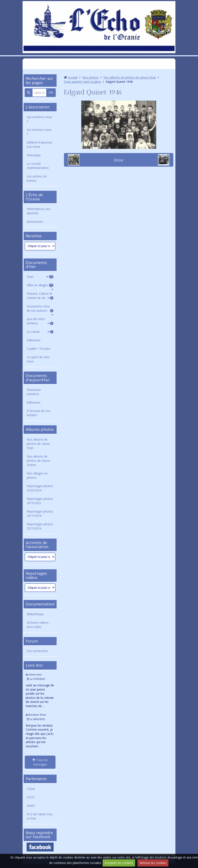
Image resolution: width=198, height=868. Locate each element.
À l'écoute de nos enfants (39, 413)
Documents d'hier (36, 265)
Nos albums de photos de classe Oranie (38, 461)
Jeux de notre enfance (40, 321)
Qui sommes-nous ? (39, 119)
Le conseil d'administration (38, 166)
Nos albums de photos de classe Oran (38, 444)
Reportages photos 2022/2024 (40, 488)
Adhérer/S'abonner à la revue (40, 144)
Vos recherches (37, 651)
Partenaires (36, 779)
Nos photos (90, 77)
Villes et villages (40, 285)
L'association (38, 107)
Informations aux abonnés (39, 211)
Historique (34, 155)
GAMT (31, 806)
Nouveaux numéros (34, 392)
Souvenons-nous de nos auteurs (40, 308)
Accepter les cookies (119, 863)
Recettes (34, 236)
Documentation (40, 604)
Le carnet (40, 332)
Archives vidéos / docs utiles (38, 625)
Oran (40, 277)
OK (51, 93)
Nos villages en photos (37, 475)
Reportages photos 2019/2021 (40, 501)
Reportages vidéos (36, 575)
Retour (119, 160)
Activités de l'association (37, 545)
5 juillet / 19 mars (39, 349)
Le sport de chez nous (38, 359)
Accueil (73, 77)
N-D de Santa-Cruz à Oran (40, 816)
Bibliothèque (35, 614)
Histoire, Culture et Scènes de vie (40, 296)
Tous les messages (40, 762)
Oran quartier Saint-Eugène (82, 82)
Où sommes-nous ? (39, 132)
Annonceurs (35, 222)
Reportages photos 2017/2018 (40, 513)
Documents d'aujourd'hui (38, 378)
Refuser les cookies (153, 863)
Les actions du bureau (37, 178)
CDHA (31, 789)
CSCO (31, 797)
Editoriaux (34, 340)
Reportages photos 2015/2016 (40, 526)
